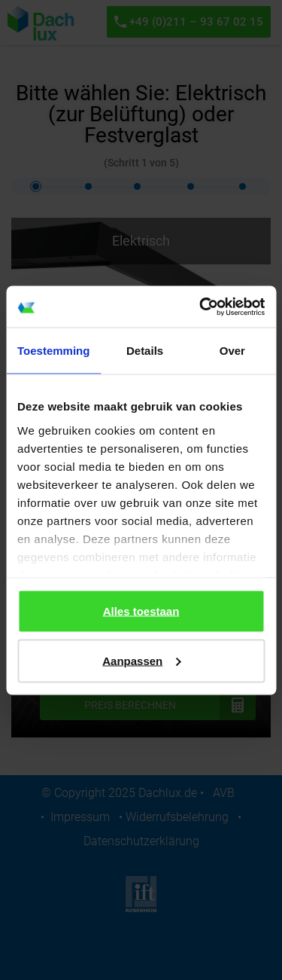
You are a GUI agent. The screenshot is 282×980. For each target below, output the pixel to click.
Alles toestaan (141, 611)
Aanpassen (141, 660)
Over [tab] (232, 351)
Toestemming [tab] (53, 351)
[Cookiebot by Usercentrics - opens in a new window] (201, 307)
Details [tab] (145, 351)
